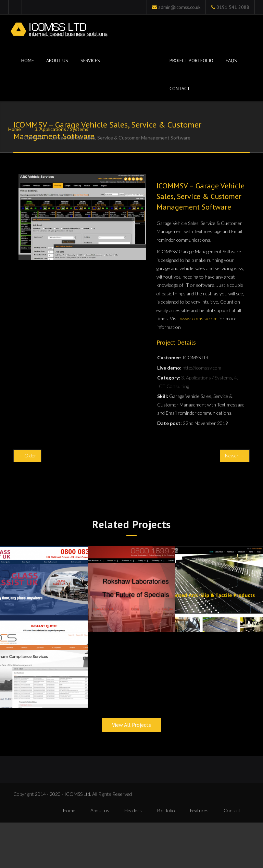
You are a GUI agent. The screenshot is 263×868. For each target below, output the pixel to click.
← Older (27, 456)
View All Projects (131, 725)
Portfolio (166, 811)
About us (100, 811)
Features (199, 811)
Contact (180, 89)
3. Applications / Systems (61, 129)
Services (90, 61)
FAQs (231, 61)
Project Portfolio (191, 61)
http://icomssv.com (202, 368)
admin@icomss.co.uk (179, 7)
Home (27, 61)
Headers (133, 811)
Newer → (235, 456)
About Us (57, 61)
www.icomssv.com (199, 318)
